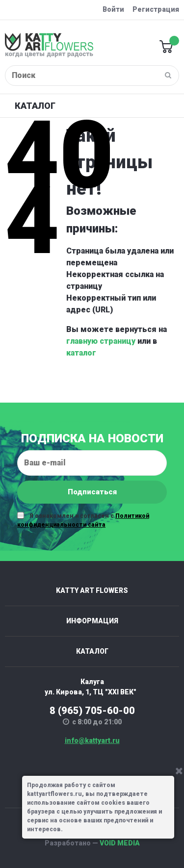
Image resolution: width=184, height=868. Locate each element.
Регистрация (156, 9)
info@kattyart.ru (92, 740)
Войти (113, 9)
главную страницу (101, 341)
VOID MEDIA (120, 843)
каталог (81, 353)
